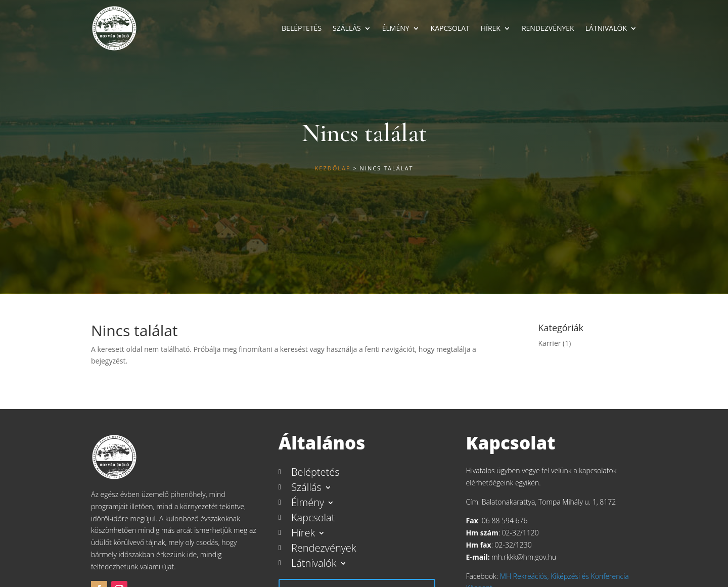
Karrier (550, 343)
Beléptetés (302, 28)
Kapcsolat (450, 28)
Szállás (347, 28)
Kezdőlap (333, 168)
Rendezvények (548, 28)
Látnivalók (606, 28)
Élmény (396, 28)
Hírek (491, 28)
